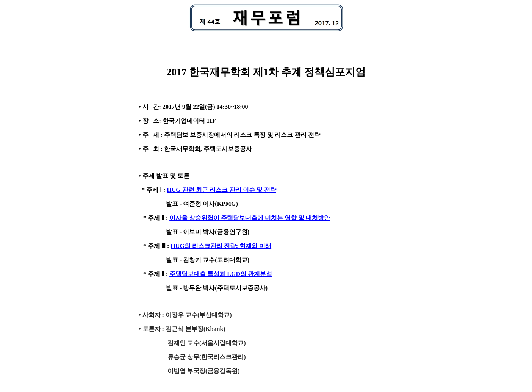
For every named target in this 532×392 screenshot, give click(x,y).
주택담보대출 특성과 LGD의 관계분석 (221, 274)
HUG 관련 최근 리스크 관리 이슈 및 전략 (221, 190)
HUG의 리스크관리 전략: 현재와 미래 (221, 246)
